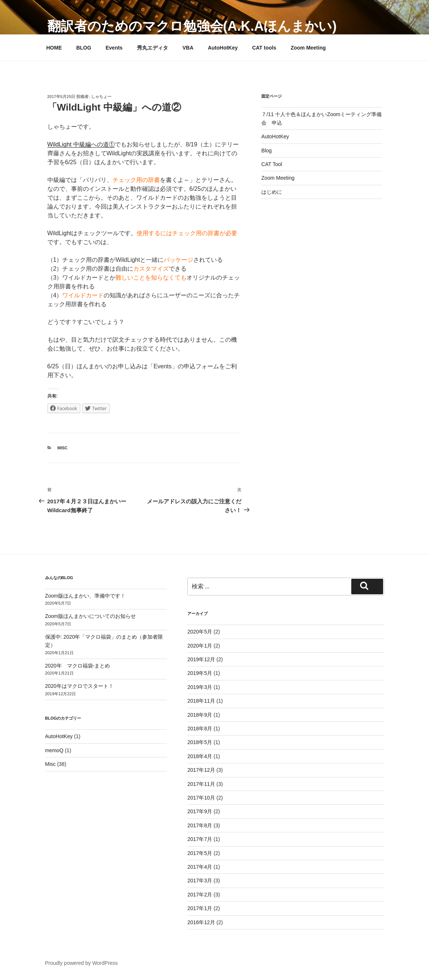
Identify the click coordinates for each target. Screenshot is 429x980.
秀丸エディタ (153, 48)
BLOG (84, 48)
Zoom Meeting (308, 48)
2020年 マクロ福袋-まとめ (78, 666)
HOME (54, 48)
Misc (63, 448)
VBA (188, 48)
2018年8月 (200, 729)
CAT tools (264, 48)
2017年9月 (200, 811)
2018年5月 (200, 742)
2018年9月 (200, 715)
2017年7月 (200, 839)
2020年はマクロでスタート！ (79, 686)
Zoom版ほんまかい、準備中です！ (86, 596)
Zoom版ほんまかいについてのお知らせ (91, 616)
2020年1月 (200, 646)
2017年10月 (201, 798)
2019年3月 (200, 687)
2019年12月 (201, 659)
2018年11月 (201, 701)
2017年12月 (201, 770)
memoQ (54, 750)
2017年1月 (200, 908)
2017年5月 (200, 853)
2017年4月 (200, 867)
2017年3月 (200, 881)
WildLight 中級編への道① (81, 144)
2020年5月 (200, 632)
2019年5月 (200, 673)
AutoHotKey (223, 48)
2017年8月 (200, 825)
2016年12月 (201, 922)
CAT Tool (272, 164)
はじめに (272, 192)
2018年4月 (200, 756)
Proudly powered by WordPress (82, 963)
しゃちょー (101, 97)
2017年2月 (200, 895)
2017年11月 (201, 784)
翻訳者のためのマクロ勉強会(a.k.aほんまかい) (192, 26)
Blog (267, 151)
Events (114, 48)
